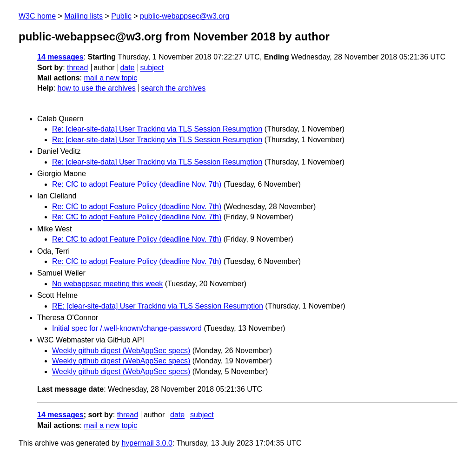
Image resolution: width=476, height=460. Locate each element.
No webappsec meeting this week (107, 284)
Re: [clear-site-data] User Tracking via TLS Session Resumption (157, 129)
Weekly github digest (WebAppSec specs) (121, 351)
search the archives (174, 88)
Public (121, 16)
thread (77, 68)
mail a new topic (110, 78)
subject (152, 68)
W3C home (37, 16)
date (127, 68)
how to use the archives (97, 88)
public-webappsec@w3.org (185, 16)
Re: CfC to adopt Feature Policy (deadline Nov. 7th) (137, 184)
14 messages (60, 57)
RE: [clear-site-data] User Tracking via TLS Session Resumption (158, 306)
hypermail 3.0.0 (147, 443)
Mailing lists (83, 16)
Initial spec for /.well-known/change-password (127, 328)
